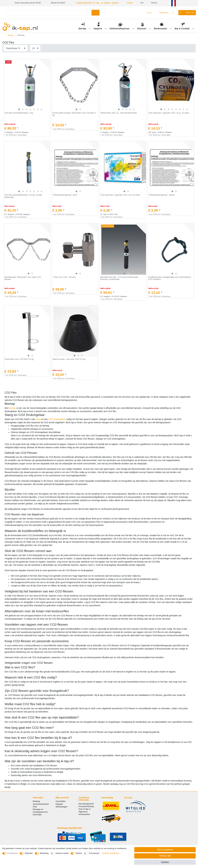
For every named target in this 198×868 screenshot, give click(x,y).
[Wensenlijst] (174, 12)
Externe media (62, 853)
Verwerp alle (165, 856)
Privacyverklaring (86, 806)
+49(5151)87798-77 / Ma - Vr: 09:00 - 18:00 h (94, 3)
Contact (124, 3)
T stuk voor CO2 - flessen (64, 277)
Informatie (37, 814)
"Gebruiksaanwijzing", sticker (162, 195)
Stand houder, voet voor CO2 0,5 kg (69, 359)
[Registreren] (162, 12)
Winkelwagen (61, 806)
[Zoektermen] (49, 12)
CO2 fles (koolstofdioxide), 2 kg (19, 113)
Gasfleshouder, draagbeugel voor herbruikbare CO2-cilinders (170, 278)
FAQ (35, 806)
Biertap (83, 28)
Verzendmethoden (41, 804)
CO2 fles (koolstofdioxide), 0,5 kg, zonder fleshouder (23, 196)
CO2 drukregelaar (57, 419)
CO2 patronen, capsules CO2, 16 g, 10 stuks (169, 113)
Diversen (142, 28)
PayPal (79, 853)
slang (38, 419)
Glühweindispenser (120, 28)
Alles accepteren (165, 850)
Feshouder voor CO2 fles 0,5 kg (19, 359)
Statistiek (29, 853)
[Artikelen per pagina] (35, 48)
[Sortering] (15, 48)
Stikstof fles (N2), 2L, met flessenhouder (119, 113)
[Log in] (148, 12)
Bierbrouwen (161, 28)
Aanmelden (61, 801)
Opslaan (165, 862)
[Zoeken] (96, 12)
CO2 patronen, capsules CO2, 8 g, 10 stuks (120, 195)
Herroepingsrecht (86, 803)
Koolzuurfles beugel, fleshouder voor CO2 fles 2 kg (74, 114)
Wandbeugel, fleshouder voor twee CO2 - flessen (23, 278)
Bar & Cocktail (182, 28)
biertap (12, 408)
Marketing (44, 853)
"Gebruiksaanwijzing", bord (65, 195)
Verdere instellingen (111, 853)
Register (59, 804)
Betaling (36, 801)
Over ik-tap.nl (84, 809)
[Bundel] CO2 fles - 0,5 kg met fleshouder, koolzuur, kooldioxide (119, 278)
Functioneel (12, 853)
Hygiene (98, 28)
